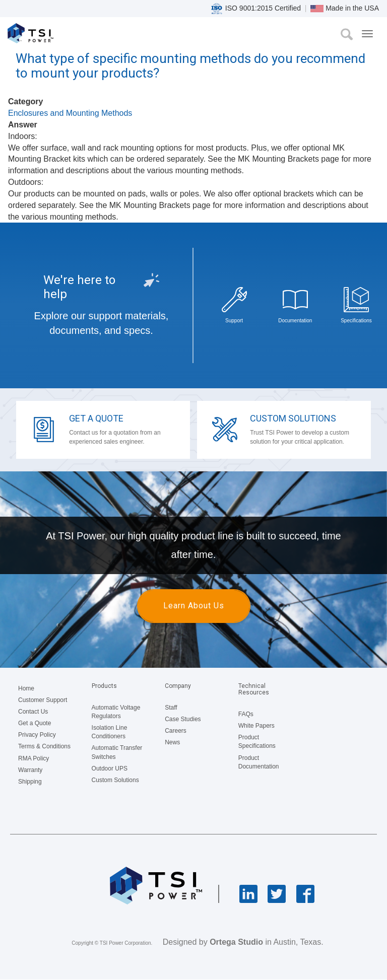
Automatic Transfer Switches (117, 752)
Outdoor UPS (110, 768)
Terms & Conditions (44, 746)
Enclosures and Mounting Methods (70, 113)
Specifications (356, 321)
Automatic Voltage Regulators (116, 712)
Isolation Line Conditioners (110, 732)
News (172, 742)
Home (26, 688)
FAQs (246, 714)
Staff (171, 708)
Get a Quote (96, 418)
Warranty (30, 770)
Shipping (30, 782)
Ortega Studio (236, 942)
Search (347, 34)
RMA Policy (34, 758)
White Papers (256, 726)
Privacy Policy (37, 735)
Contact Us (33, 712)
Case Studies (183, 719)
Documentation (295, 321)
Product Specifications (257, 742)
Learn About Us (194, 606)
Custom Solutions (293, 418)
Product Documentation (259, 762)
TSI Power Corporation (44, 36)
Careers (176, 731)
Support (234, 321)
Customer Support (43, 700)
